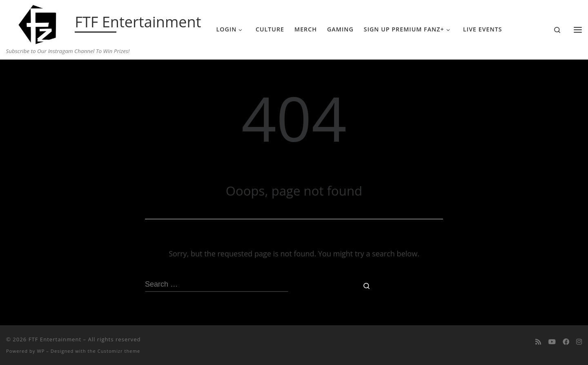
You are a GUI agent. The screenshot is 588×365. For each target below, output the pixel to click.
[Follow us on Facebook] (566, 342)
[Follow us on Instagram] (579, 342)
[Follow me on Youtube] (552, 342)
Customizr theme (119, 351)
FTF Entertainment (55, 339)
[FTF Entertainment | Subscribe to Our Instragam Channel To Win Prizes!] (39, 23)
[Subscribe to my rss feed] (538, 342)
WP (41, 351)
